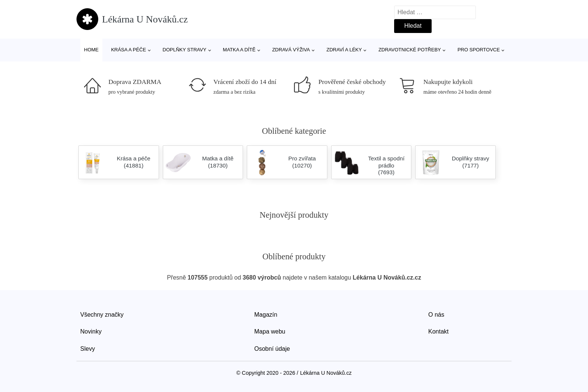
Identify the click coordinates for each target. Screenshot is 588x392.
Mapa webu (270, 331)
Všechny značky (102, 315)
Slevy (88, 349)
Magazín (266, 315)
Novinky (91, 331)
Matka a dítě (239, 50)
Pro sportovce (479, 50)
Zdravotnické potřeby (410, 50)
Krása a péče (128, 50)
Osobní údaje (272, 349)
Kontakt (438, 331)
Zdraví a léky (344, 50)
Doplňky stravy (185, 50)
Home (91, 50)
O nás (436, 315)
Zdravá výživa (291, 50)
